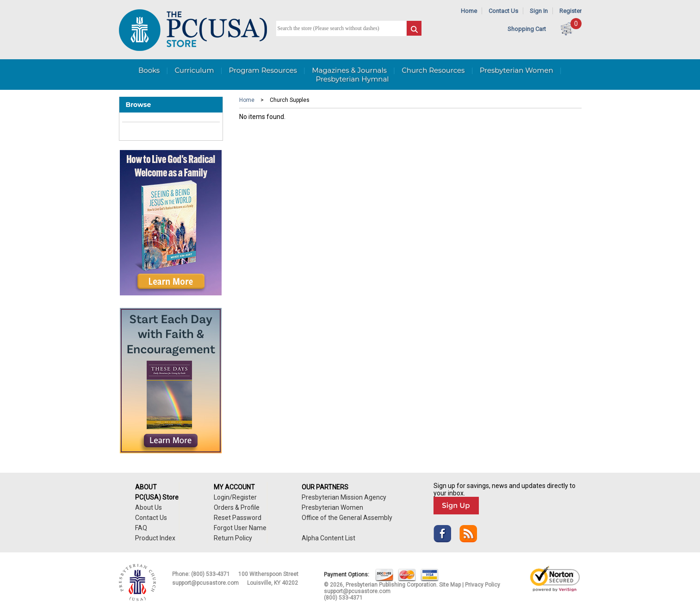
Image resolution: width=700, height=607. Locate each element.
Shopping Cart (527, 29)
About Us (149, 507)
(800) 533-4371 (211, 574)
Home (469, 11)
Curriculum (194, 70)
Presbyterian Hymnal (353, 79)
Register (570, 11)
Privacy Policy (483, 585)
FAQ (141, 528)
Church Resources (433, 70)
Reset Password (238, 518)
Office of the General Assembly (347, 518)
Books (149, 70)
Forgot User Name (240, 528)
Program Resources (263, 70)
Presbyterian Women (517, 70)
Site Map (450, 585)
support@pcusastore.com (205, 583)
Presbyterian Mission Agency (344, 497)
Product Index (155, 538)
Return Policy (233, 538)
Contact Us (503, 11)
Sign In (539, 11)
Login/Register (235, 497)
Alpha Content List (328, 538)
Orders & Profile (237, 507)
